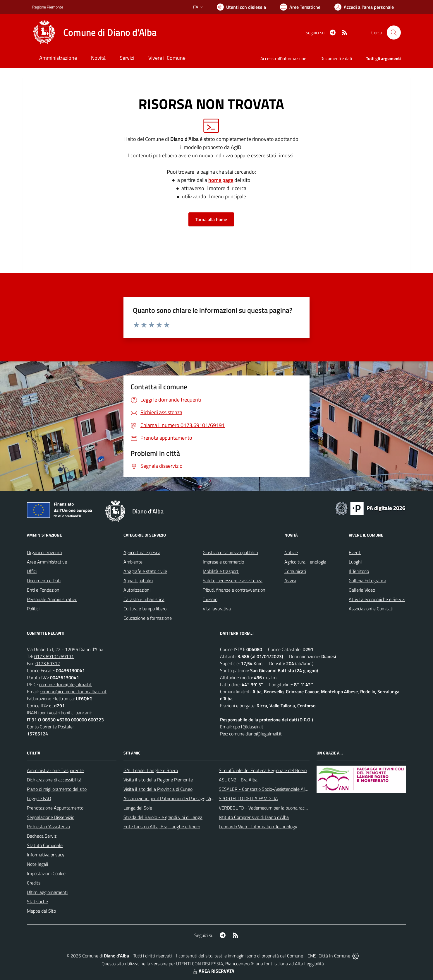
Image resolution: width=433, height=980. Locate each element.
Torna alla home (211, 219)
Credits (34, 883)
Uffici (32, 571)
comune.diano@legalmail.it (66, 684)
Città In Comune (334, 956)
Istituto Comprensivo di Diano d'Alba (254, 817)
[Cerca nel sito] (394, 33)
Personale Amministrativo (52, 599)
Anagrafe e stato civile (145, 571)
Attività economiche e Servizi (377, 599)
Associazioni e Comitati (371, 609)
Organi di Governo (44, 552)
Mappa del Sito (41, 911)
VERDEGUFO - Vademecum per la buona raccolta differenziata (279, 808)
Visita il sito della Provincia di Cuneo (158, 789)
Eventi (355, 552)
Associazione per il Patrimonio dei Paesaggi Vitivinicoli (175, 798)
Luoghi (355, 562)
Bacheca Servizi (42, 836)
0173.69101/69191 (54, 656)
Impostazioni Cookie (46, 873)
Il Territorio (359, 571)
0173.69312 (48, 663)
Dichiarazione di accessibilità (54, 780)
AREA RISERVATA (213, 971)
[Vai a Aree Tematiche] (300, 7)
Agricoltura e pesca (142, 552)
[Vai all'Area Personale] (364, 7)
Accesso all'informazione (283, 58)
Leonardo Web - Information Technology (258, 827)
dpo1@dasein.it (248, 727)
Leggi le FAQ (39, 798)
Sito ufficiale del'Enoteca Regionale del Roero (263, 770)
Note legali (37, 864)
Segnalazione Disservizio (51, 817)
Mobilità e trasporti (221, 571)
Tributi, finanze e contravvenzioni (234, 590)
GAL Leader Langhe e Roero (151, 770)
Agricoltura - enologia (305, 562)
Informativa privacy (46, 855)
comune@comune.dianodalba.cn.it (73, 692)
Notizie (291, 552)
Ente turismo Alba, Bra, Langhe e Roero (162, 827)
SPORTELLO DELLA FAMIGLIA (248, 798)
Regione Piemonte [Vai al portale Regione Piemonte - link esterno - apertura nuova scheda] (48, 7)
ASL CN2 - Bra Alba (238, 780)
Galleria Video (362, 590)
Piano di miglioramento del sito (57, 789)
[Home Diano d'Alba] (94, 33)
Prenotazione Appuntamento (55, 808)
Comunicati (295, 571)
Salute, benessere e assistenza (233, 581)
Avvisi (290, 581)
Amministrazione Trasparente (55, 770)
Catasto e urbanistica (144, 599)
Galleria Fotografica (367, 581)
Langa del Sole (138, 808)
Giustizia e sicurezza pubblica (230, 552)
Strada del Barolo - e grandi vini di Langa (163, 817)
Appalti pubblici (138, 581)
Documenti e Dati (44, 581)
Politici (33, 609)
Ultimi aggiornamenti (47, 892)
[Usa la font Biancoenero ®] (241, 7)
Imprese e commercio (223, 562)
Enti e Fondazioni (44, 590)
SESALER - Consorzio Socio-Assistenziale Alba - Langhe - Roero (282, 789)
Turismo (210, 599)
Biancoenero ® (239, 964)
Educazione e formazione (148, 618)
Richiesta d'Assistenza (48, 827)
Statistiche (37, 902)
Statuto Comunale (45, 845)
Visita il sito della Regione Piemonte (158, 780)
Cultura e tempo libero (145, 609)
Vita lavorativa (217, 609)
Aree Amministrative (47, 562)
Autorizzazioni (137, 590)
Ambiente (133, 562)
